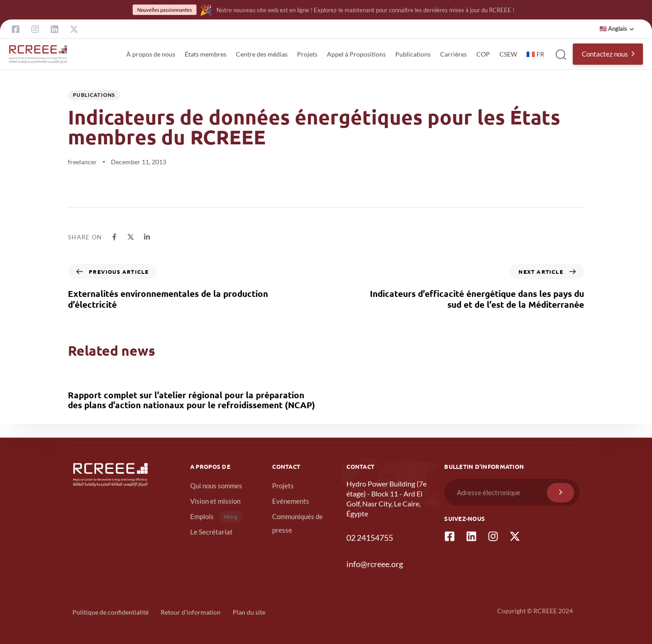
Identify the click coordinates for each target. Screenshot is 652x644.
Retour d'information (191, 612)
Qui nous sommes (216, 486)
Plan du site (249, 612)
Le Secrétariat (211, 532)
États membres (206, 54)
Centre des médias (262, 54)
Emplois (216, 517)
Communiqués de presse (297, 523)
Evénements (291, 501)
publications (94, 95)
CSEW (508, 54)
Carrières (453, 54)
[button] (617, 29)
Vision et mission (215, 501)
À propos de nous (151, 54)
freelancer (82, 162)
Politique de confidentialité (110, 612)
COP (483, 54)
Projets (307, 54)
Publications (413, 54)
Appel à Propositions (356, 54)
